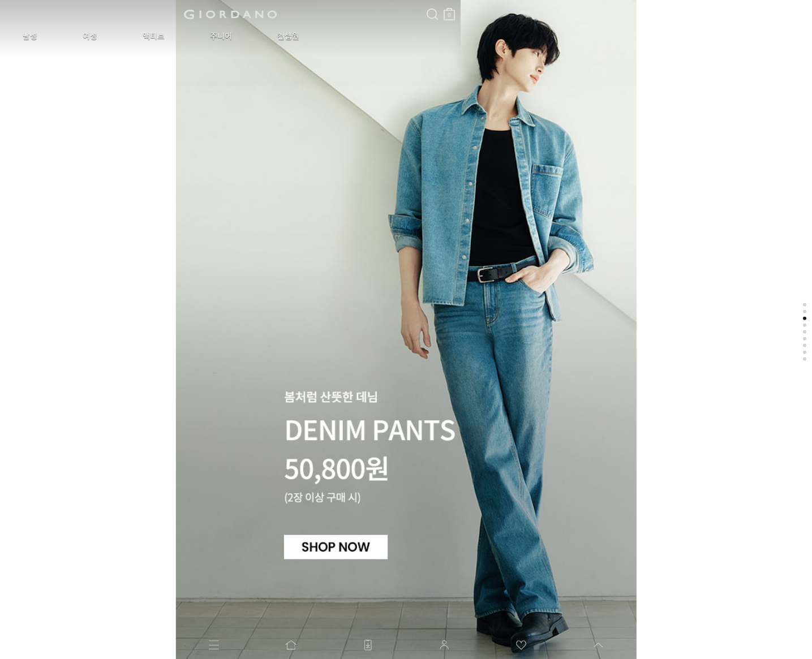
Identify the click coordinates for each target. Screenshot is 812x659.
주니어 (162, 36)
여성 (65, 36)
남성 (22, 36)
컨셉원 (212, 36)
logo (142, 14)
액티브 (111, 36)
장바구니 (273, 10)
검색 (256, 5)
